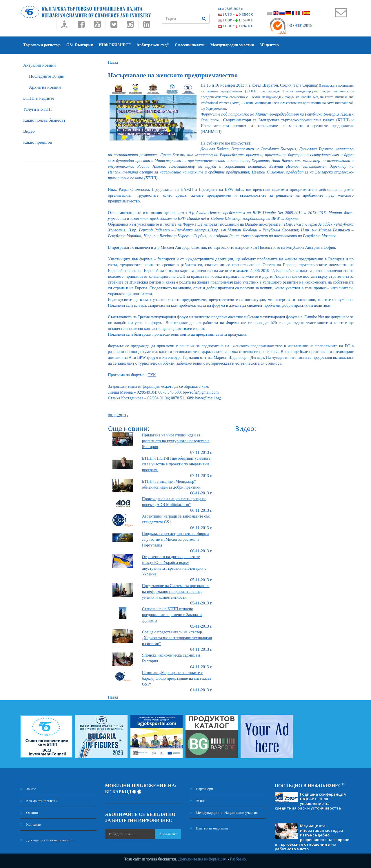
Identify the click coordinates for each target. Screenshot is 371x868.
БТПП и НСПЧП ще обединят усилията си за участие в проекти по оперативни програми (176, 464)
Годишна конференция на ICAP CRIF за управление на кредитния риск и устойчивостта (310, 801)
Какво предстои (38, 142)
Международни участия (232, 45)
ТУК (152, 375)
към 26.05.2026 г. (231, 9)
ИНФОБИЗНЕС (115, 45)
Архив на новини (45, 87)
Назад (113, 62)
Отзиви (29, 813)
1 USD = (236, 14)
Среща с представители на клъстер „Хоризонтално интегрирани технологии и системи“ (177, 638)
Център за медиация (209, 828)
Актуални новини (39, 65)
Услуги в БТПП (37, 109)
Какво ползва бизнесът (44, 120)
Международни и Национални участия (224, 813)
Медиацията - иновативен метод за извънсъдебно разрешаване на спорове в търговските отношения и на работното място (312, 837)
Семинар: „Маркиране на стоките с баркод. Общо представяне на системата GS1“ (177, 678)
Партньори (201, 789)
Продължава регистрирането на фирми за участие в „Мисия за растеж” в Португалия (176, 539)
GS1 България (80, 45)
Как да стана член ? (39, 801)
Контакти (31, 824)
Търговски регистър (42, 45)
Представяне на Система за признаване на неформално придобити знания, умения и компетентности (176, 592)
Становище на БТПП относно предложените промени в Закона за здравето (172, 615)
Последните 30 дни (47, 76)
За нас (28, 789)
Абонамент (168, 834)
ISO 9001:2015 (291, 26)
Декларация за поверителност (47, 840)
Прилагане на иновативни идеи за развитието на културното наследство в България (176, 441)
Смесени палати (190, 45)
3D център (269, 45)
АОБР (198, 801)
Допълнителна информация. (202, 859)
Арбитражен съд (153, 45)
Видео (29, 131)
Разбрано (238, 859)
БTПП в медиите (39, 98)
